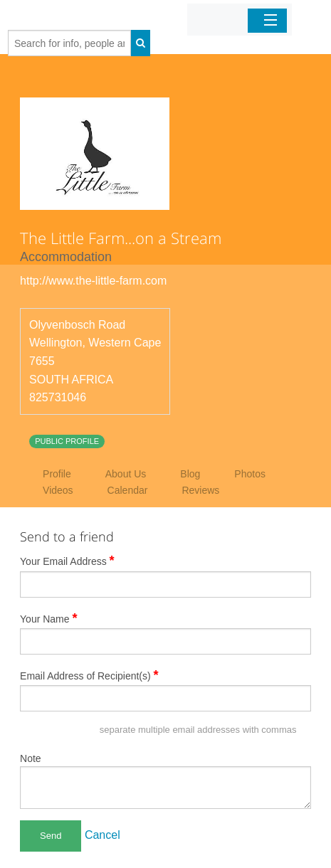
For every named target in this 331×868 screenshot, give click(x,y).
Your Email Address (67, 561)
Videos (58, 490)
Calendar (128, 490)
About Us (126, 474)
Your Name (49, 618)
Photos (250, 474)
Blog (190, 474)
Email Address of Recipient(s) (89, 675)
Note (31, 758)
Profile (57, 474)
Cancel (103, 835)
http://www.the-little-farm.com (93, 281)
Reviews (200, 490)
